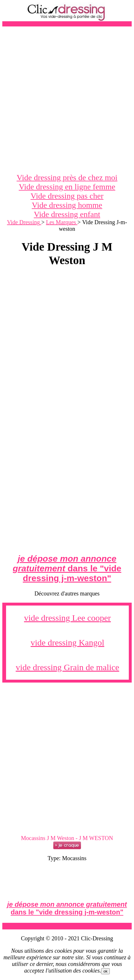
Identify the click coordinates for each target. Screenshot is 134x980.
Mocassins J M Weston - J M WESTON (67, 838)
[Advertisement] (67, 100)
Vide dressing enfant (67, 214)
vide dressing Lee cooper (67, 618)
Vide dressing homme (67, 205)
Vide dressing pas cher (67, 196)
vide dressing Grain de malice (67, 667)
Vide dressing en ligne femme (67, 187)
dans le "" (67, 568)
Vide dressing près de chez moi (67, 177)
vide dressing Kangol (67, 642)
